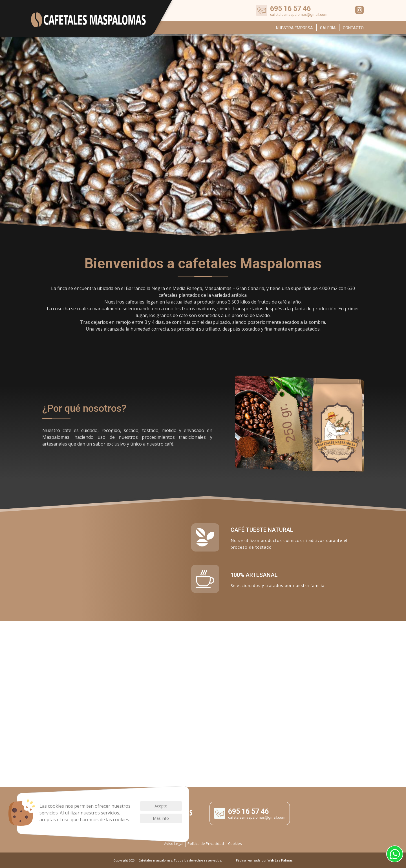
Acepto (161, 806)
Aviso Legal (174, 843)
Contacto (353, 28)
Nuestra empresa (294, 28)
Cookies (235, 843)
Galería (328, 28)
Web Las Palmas (280, 860)
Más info (161, 818)
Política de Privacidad (206, 843)
